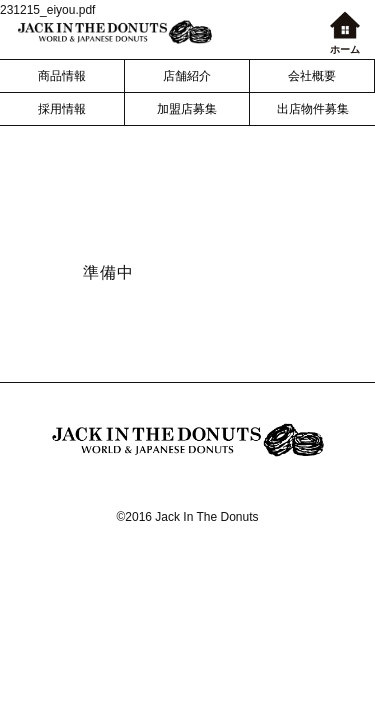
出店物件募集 (313, 109)
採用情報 (62, 109)
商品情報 (62, 76)
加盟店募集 (187, 109)
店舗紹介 (187, 76)
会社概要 (312, 76)
